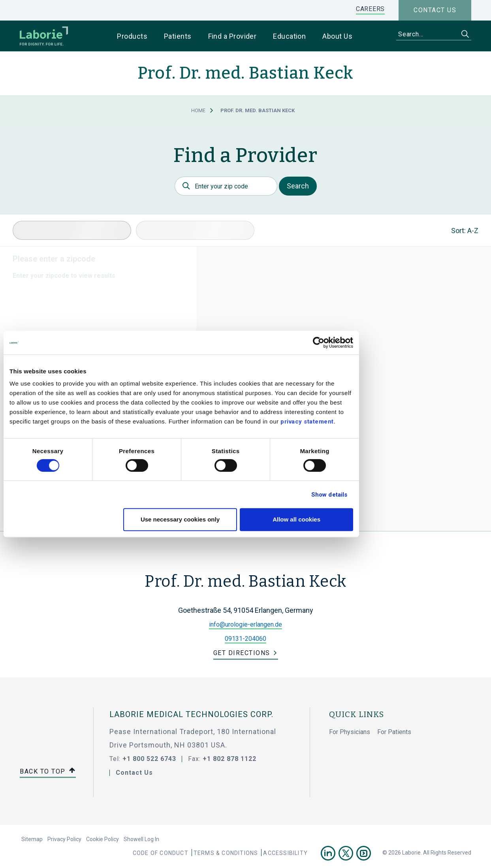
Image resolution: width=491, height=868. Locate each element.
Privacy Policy (64, 839)
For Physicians (350, 732)
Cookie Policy (103, 839)
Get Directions (242, 653)
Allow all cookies (361, 519)
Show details (393, 495)
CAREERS (370, 9)
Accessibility (285, 853)
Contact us (435, 10)
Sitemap (32, 839)
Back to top (48, 772)
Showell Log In (141, 839)
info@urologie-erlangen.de (245, 624)
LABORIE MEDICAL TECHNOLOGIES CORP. (191, 714)
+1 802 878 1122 (230, 759)
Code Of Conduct (161, 853)
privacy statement (372, 422)
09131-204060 (245, 639)
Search (298, 186)
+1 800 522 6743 (149, 759)
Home (198, 110)
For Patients (394, 732)
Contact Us (134, 773)
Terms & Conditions (226, 853)
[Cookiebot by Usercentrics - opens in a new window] (383, 343)
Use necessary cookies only (244, 519)
